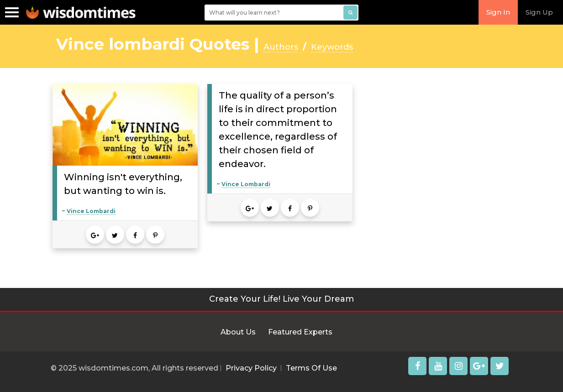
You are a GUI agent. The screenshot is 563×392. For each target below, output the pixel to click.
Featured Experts (300, 332)
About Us (238, 332)
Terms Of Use (311, 368)
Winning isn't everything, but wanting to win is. (123, 184)
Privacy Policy (251, 368)
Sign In (498, 12)
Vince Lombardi (91, 211)
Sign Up (539, 12)
